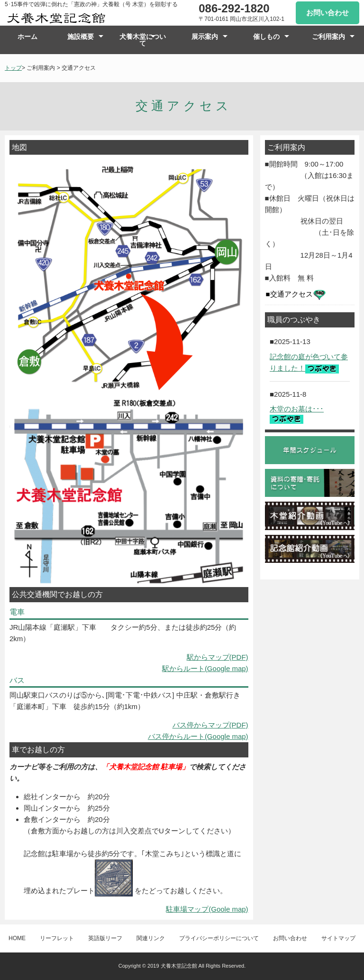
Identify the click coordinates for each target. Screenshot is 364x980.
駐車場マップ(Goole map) (207, 909)
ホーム (27, 37)
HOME (17, 938)
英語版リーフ (105, 938)
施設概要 (81, 37)
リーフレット (57, 938)
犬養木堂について (143, 40)
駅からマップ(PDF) (218, 657)
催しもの (266, 37)
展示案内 (205, 37)
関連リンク (151, 938)
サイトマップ (338, 938)
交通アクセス (298, 295)
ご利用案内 (328, 37)
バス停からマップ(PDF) (210, 725)
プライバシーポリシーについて (219, 938)
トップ (13, 68)
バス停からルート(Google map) (198, 736)
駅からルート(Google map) (205, 668)
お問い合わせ (328, 13)
